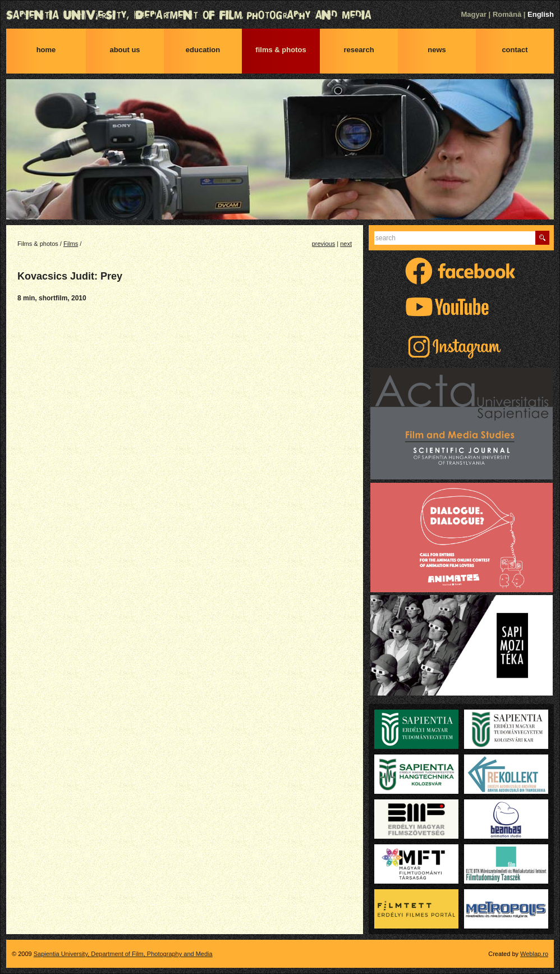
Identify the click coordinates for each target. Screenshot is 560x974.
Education (203, 50)
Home (46, 50)
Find (542, 238)
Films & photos (281, 50)
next (346, 244)
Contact (515, 50)
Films (71, 244)
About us (125, 50)
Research (359, 50)
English (541, 14)
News (437, 50)
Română (507, 14)
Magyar (474, 14)
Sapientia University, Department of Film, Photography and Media (280, 15)
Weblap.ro (534, 954)
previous (324, 244)
